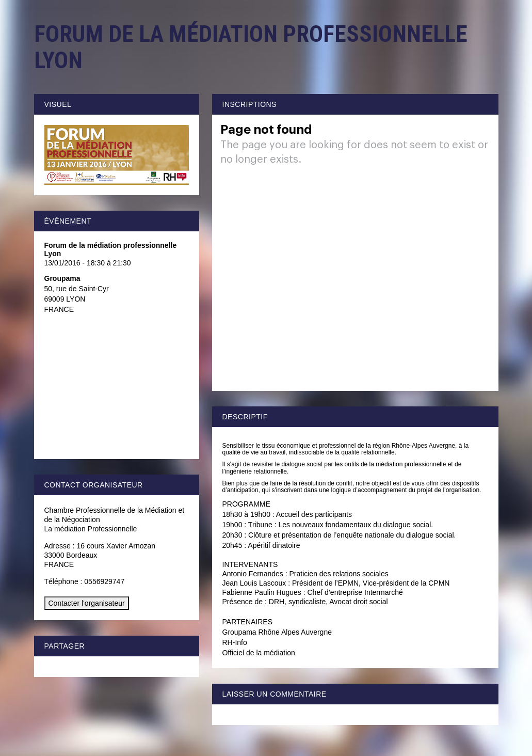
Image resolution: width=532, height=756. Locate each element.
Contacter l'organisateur (87, 603)
